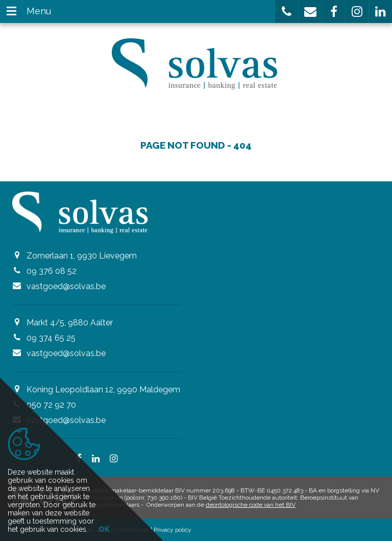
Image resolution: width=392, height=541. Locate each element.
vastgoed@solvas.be (66, 286)
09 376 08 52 (52, 271)
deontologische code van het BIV (251, 505)
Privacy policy (173, 530)
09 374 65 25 (51, 338)
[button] (287, 11)
